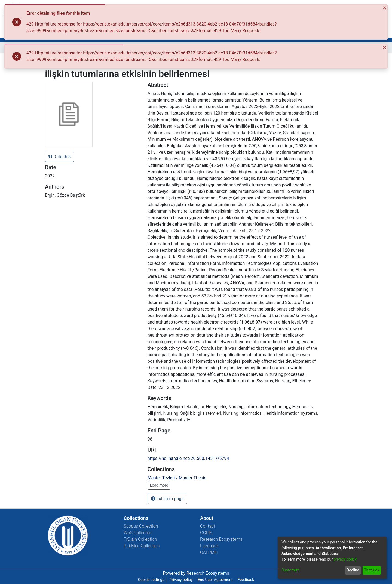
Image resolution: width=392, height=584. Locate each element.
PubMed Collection (142, 546)
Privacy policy (181, 580)
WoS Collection (138, 533)
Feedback (209, 546)
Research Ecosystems (221, 539)
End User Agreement (215, 580)
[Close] (385, 8)
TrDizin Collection (140, 539)
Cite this (59, 157)
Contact (208, 526)
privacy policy (345, 559)
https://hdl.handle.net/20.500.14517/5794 (188, 458)
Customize (290, 570)
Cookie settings (151, 580)
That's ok (372, 570)
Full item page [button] (167, 499)
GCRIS (206, 533)
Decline (353, 570)
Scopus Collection (141, 526)
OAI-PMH (209, 552)
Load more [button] (159, 485)
